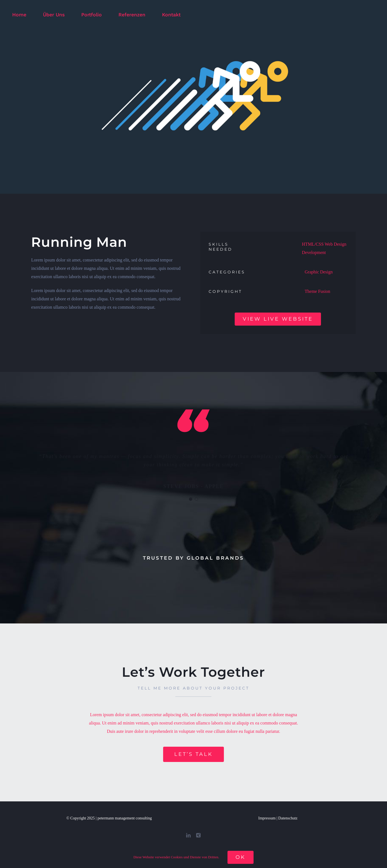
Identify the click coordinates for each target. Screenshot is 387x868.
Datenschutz (288, 818)
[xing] (198, 835)
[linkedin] (188, 835)
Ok (241, 857)
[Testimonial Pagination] (191, 499)
